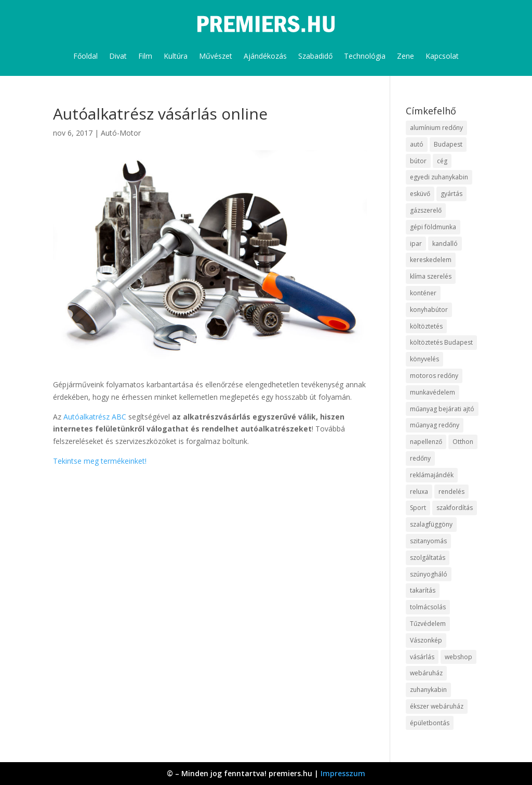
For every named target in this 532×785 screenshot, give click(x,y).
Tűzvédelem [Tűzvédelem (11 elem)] (428, 624)
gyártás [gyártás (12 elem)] (451, 194)
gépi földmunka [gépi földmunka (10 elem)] (433, 227)
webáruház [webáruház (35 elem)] (426, 673)
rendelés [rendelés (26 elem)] (451, 492)
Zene (405, 56)
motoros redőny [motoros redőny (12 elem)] (434, 376)
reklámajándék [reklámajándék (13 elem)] (432, 475)
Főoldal (85, 56)
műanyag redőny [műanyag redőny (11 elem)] (435, 425)
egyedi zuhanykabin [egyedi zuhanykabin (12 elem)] (439, 177)
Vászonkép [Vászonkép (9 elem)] (426, 640)
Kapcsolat (442, 56)
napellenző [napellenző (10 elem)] (426, 442)
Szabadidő (315, 56)
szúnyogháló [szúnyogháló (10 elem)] (429, 574)
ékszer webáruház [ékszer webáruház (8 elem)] (437, 706)
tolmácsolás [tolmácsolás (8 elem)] (428, 607)
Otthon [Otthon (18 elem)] (463, 442)
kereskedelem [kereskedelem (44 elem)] (431, 260)
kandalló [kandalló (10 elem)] (445, 244)
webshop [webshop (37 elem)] (458, 657)
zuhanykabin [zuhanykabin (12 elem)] (428, 690)
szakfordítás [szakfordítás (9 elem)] (455, 508)
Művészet (216, 56)
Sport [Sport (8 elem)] (418, 508)
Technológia (365, 56)
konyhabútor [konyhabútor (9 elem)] (429, 310)
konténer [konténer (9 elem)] (423, 293)
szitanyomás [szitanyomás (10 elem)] (428, 541)
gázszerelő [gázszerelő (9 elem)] (426, 210)
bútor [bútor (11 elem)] (418, 161)
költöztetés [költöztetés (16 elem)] (426, 326)
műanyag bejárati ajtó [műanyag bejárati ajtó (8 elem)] (442, 409)
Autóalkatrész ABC (95, 417)
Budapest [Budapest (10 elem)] (448, 144)
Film (145, 56)
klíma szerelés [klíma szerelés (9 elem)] (431, 276)
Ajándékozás (265, 56)
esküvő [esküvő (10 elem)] (420, 194)
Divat (118, 56)
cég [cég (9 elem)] (442, 161)
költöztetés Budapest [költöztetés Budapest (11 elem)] (441, 342)
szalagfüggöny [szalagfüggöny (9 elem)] (431, 524)
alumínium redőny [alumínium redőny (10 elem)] (436, 128)
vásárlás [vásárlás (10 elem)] (422, 657)
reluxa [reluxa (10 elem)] (419, 492)
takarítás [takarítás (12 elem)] (423, 590)
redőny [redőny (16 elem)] (420, 458)
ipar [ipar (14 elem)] (416, 244)
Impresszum (343, 773)
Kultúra (176, 56)
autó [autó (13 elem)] (417, 144)
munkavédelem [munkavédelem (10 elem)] (433, 392)
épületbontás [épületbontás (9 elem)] (430, 723)
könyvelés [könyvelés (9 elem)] (424, 359)
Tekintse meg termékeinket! (100, 461)
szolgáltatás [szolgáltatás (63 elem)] (428, 558)
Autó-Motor (121, 133)
